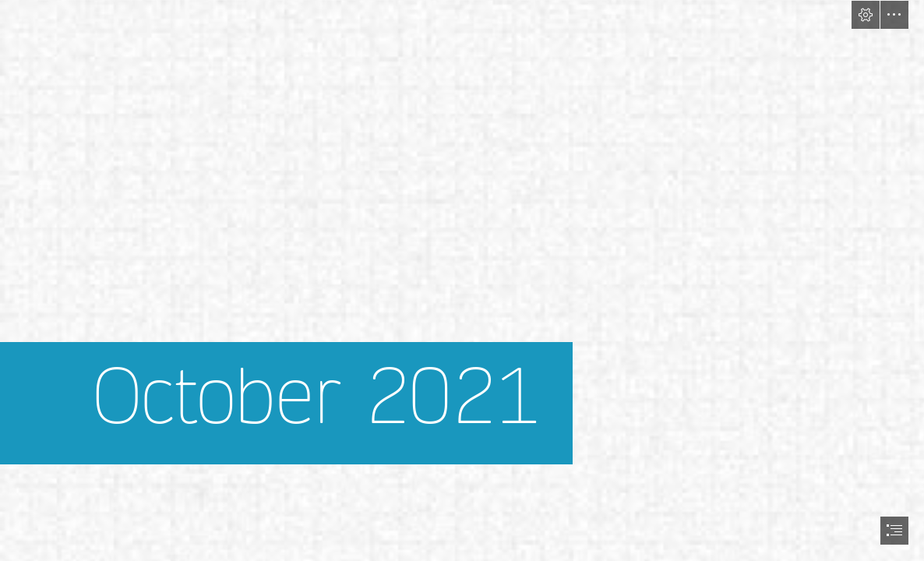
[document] (462, 280)
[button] (866, 15)
